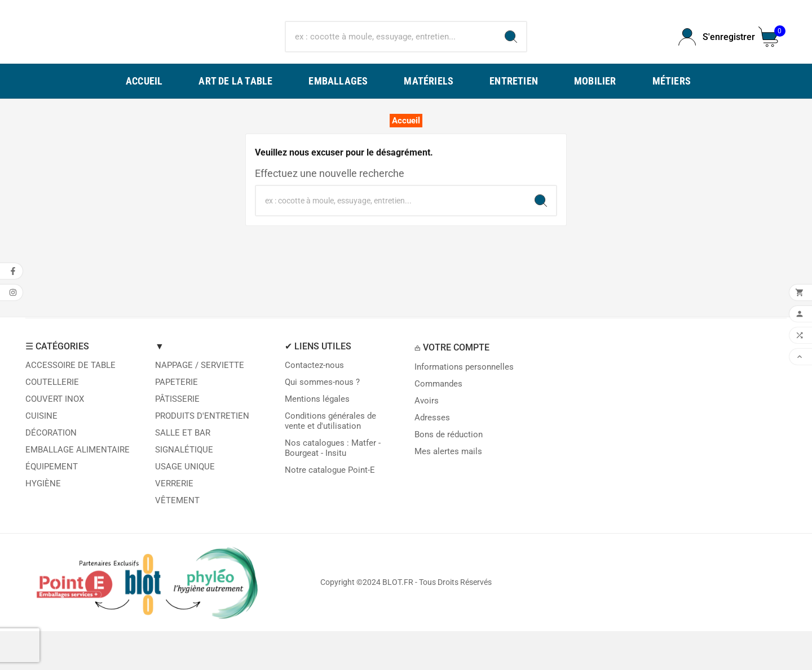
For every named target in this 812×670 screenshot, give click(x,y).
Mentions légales (317, 438)
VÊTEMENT (177, 539)
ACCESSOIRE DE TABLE (70, 404)
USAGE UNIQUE (185, 505)
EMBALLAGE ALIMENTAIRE (78, 489)
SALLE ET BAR (183, 472)
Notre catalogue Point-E (330, 509)
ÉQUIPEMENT (52, 505)
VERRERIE (174, 522)
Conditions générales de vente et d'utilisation (330, 460)
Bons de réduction (449, 473)
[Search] (511, 56)
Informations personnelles (464, 406)
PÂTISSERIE (177, 438)
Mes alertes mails (448, 490)
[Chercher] (391, 56)
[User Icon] (712, 57)
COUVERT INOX (55, 438)
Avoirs (427, 440)
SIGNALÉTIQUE (184, 489)
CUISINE (41, 455)
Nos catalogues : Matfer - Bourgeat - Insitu (333, 487)
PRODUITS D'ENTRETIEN (202, 455)
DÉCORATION (51, 472)
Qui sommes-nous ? (322, 421)
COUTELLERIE (52, 421)
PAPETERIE (176, 421)
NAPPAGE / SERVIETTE (200, 404)
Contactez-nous (314, 404)
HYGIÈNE (43, 522)
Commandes (438, 423)
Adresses (432, 456)
